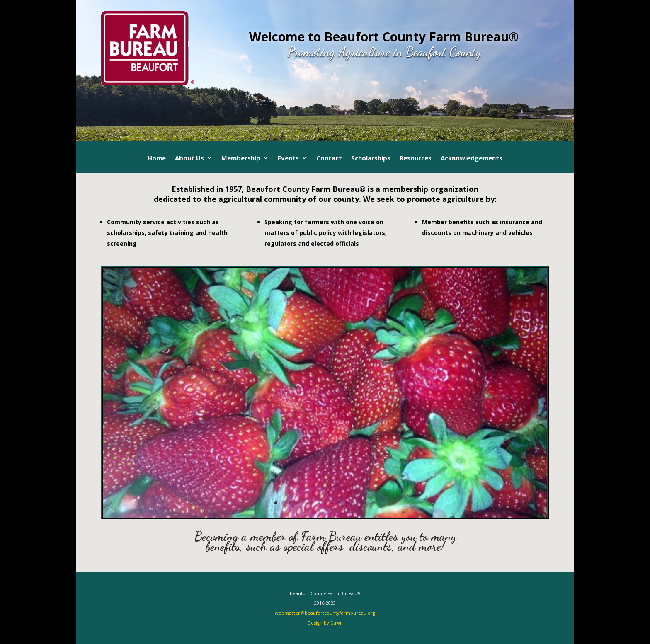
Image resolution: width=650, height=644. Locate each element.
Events (288, 159)
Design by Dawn (325, 623)
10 (339, 503)
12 (353, 503)
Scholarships (371, 159)
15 (375, 503)
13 (360, 503)
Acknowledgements (472, 159)
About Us (189, 159)
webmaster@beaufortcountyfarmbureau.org (325, 613)
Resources (416, 159)
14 (367, 503)
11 (346, 503)
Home (157, 159)
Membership (241, 159)
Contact (329, 159)
